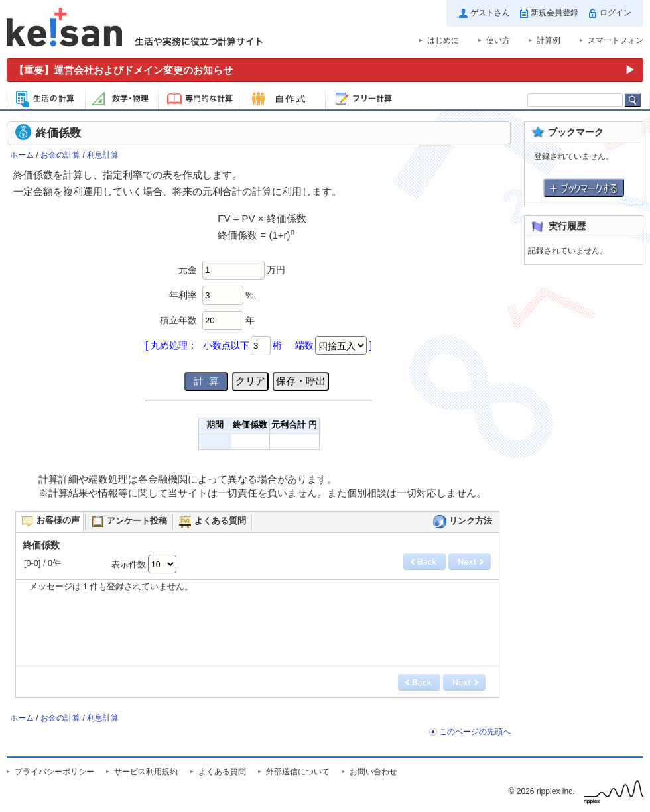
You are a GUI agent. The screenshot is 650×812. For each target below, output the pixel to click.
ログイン (616, 13)
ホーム (22, 155)
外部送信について (298, 772)
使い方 (498, 40)
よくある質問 (222, 772)
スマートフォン (616, 40)
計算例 (549, 40)
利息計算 (103, 155)
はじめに (443, 40)
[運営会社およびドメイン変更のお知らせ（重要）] (325, 70)
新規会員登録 (554, 13)
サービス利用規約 (146, 772)
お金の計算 (60, 155)
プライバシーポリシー (54, 772)
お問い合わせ (373, 772)
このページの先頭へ (475, 732)
